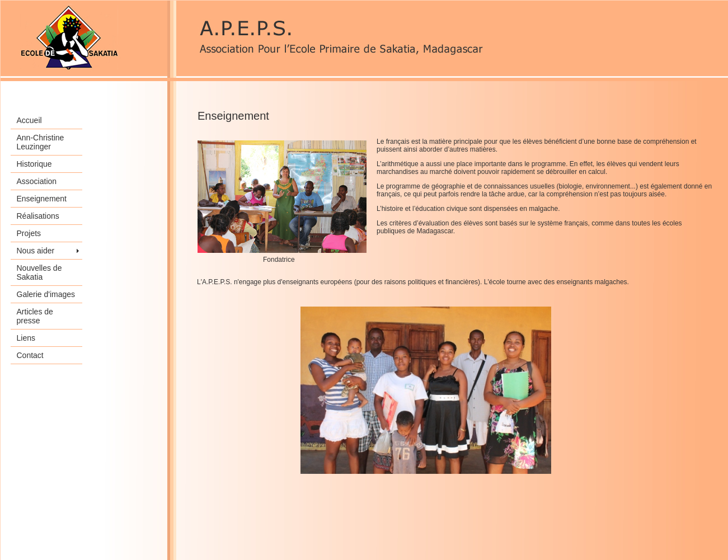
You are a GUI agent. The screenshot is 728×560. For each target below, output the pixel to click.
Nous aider (36, 251)
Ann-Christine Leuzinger (41, 142)
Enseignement (42, 199)
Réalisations (38, 216)
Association (37, 181)
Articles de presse (35, 316)
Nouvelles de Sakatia (39, 272)
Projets (29, 233)
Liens (26, 338)
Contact (30, 355)
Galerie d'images (46, 294)
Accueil (29, 120)
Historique (34, 164)
